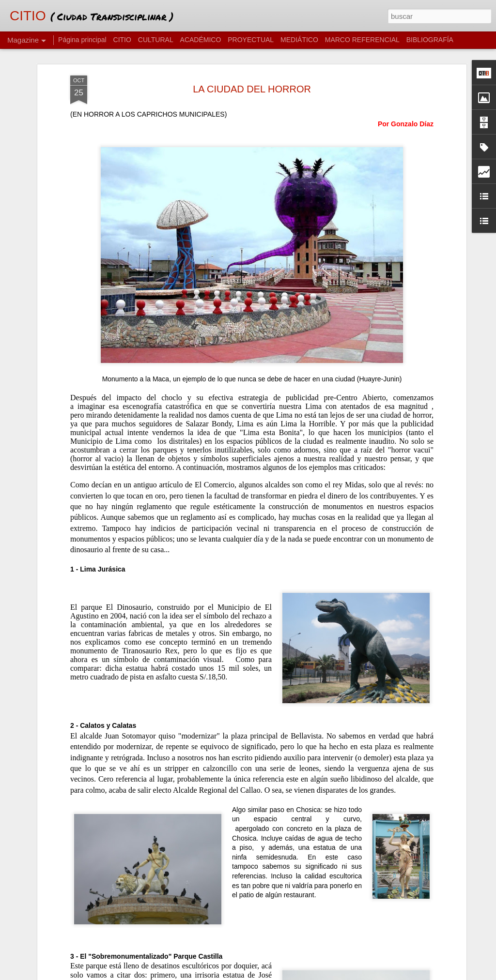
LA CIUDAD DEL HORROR (252, 66)
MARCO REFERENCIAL (362, 40)
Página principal (82, 40)
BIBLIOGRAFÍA (430, 40)
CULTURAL (156, 40)
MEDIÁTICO (299, 40)
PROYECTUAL (251, 40)
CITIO (122, 40)
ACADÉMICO (201, 40)
